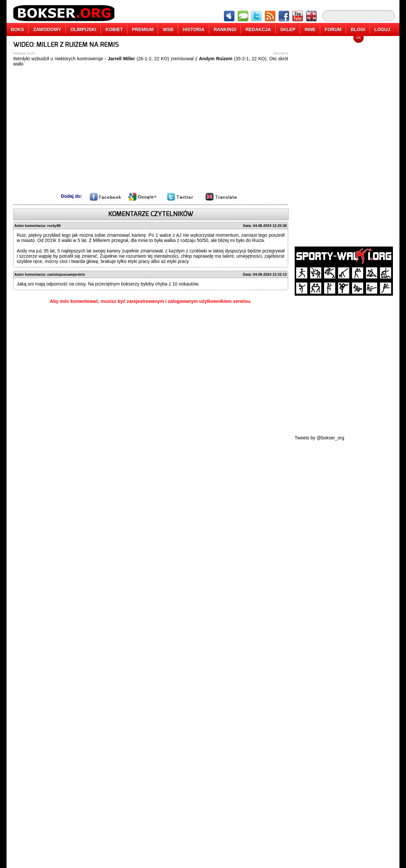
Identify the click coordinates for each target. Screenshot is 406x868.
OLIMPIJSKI (83, 29)
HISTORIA (194, 29)
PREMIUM (143, 29)
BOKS (17, 29)
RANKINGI (225, 29)
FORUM (333, 29)
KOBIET (114, 29)
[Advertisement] (318, 139)
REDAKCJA (258, 29)
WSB (168, 29)
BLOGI (358, 29)
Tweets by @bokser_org (319, 438)
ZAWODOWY (47, 29)
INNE (310, 29)
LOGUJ (382, 29)
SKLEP (288, 29)
